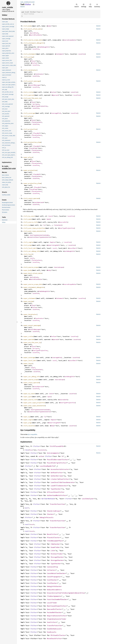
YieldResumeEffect (55, 541)
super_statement (30, 298)
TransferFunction (57, 504)
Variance (36, 104)
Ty (44, 225)
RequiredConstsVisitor (57, 616)
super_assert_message (32, 325)
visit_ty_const (29, 216)
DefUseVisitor (57, 473)
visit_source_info (30, 222)
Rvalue (34, 63)
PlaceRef (37, 133)
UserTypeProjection (40, 106)
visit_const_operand (31, 198)
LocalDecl (73, 248)
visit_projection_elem (32, 142)
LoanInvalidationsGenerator (63, 482)
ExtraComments (53, 453)
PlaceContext (37, 122)
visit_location (29, 426)
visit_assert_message (32, 81)
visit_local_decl (30, 248)
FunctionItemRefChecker (57, 599)
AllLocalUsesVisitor (56, 492)
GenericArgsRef (53, 245)
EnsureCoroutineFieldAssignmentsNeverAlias (66, 593)
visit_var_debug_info (32, 251)
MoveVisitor (52, 534)
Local (55, 248)
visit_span (27, 219)
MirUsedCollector (58, 635)
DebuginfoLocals (47, 517)
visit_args (27, 245)
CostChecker (52, 580)
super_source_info (30, 400)
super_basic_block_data (32, 273)
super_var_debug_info (32, 377)
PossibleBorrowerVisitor (58, 460)
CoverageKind (56, 113)
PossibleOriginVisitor (57, 463)
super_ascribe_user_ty (32, 342)
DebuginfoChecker (54, 586)
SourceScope (59, 267)
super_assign (28, 301)
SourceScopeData (70, 40)
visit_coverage (29, 113)
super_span (27, 397)
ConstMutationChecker (56, 573)
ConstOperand (38, 202)
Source (22, 7)
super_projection (30, 170)
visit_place (28, 116)
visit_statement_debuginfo (34, 43)
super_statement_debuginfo (34, 287)
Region (52, 242)
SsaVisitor (52, 622)
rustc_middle (24, 2)
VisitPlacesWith (57, 446)
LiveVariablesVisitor (60, 479)
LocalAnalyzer (88, 499)
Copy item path (34, 4)
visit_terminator (30, 70)
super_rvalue (28, 336)
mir (30, 2)
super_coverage (29, 357)
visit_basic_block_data (32, 29)
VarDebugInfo (69, 251)
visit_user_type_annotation (34, 231)
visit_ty (27, 225)
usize (41, 456)
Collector (51, 570)
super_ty (27, 417)
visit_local (28, 254)
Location (36, 49)
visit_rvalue (28, 92)
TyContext (58, 225)
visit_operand (29, 95)
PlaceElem (33, 148)
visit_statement (30, 54)
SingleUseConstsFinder (57, 619)
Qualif (27, 508)
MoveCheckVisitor (54, 639)
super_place (28, 157)
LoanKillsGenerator (59, 486)
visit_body (27, 26)
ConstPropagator (54, 577)
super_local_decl (30, 360)
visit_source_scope (31, 267)
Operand (55, 95)
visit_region (28, 242)
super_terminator (30, 314)
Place (33, 61)
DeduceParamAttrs (54, 590)
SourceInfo (63, 222)
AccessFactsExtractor (60, 469)
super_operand (29, 339)
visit (33, 2)
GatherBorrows (57, 476)
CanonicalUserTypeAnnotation (40, 237)
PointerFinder (57, 554)
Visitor (36, 446)
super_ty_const (29, 394)
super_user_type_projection (34, 403)
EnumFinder (55, 547)
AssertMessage (35, 85)
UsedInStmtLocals (54, 629)
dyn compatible (32, 434)
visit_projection (30, 129)
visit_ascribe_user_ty (32, 98)
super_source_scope (31, 380)
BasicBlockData (36, 35)
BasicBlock (34, 33)
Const (50, 216)
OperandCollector (54, 609)
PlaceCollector (53, 538)
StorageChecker (57, 557)
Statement (60, 54)
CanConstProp (52, 567)
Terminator (39, 74)
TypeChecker (56, 489)
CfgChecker (55, 544)
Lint (52, 551)
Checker (50, 514)
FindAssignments (54, 596)
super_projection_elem (32, 183)
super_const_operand (31, 383)
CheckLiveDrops (53, 511)
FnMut (27, 450)
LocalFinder (52, 603)
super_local (28, 363)
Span (48, 219)
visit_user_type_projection (34, 228)
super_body (27, 270)
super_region (28, 420)
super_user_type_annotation (34, 406)
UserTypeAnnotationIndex (40, 235)
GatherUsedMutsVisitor (57, 495)
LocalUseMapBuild (47, 466)
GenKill (27, 524)
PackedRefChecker (54, 612)
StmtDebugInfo (44, 47)
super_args (27, 423)
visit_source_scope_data (33, 40)
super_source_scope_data (33, 284)
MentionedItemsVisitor (57, 606)
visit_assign (28, 57)
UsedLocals (52, 632)
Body (49, 26)
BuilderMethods (48, 499)
